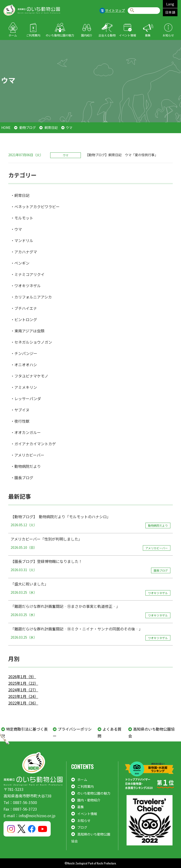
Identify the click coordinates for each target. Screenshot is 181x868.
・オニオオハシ (24, 365)
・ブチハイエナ (24, 308)
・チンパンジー (24, 353)
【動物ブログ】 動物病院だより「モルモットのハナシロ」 (90, 521)
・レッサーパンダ (26, 398)
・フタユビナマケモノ (29, 376)
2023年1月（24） (23, 696)
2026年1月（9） (22, 677)
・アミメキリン (24, 387)
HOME (6, 127)
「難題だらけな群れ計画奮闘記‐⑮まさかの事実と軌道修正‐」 (90, 611)
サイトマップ (115, 10)
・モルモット (22, 218)
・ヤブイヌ (20, 410)
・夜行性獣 (20, 421)
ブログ (82, 827)
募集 (148, 35)
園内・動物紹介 (89, 800)
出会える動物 (107, 35)
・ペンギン (20, 263)
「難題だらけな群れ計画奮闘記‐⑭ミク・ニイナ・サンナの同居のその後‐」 (90, 633)
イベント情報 (128, 35)
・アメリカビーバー (27, 455)
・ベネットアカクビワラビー (35, 207)
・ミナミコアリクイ (28, 274)
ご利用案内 (33, 35)
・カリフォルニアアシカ (31, 297)
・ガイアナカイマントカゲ (33, 444)
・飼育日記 (20, 195)
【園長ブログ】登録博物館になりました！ (90, 566)
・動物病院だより (26, 466)
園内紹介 (87, 35)
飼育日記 (51, 127)
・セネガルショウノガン (31, 342)
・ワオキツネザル (26, 286)
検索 (132, 10)
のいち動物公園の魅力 (60, 35)
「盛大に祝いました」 (90, 588)
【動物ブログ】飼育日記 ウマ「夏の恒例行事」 (122, 155)
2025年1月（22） (23, 683)
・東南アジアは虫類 (27, 331)
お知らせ (168, 35)
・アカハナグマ (24, 252)
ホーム (13, 35)
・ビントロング (24, 319)
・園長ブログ (22, 478)
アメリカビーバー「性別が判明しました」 (90, 543)
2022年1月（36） (23, 703)
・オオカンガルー (26, 432)
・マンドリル (22, 240)
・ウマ (16, 229)
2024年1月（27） (23, 690)
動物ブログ (28, 127)
